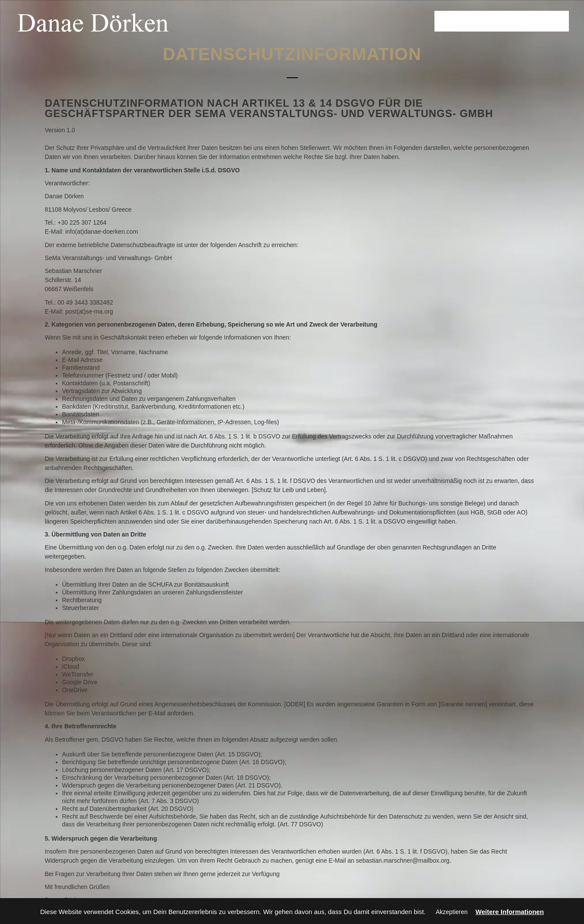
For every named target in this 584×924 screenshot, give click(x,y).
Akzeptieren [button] (452, 912)
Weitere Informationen (510, 912)
